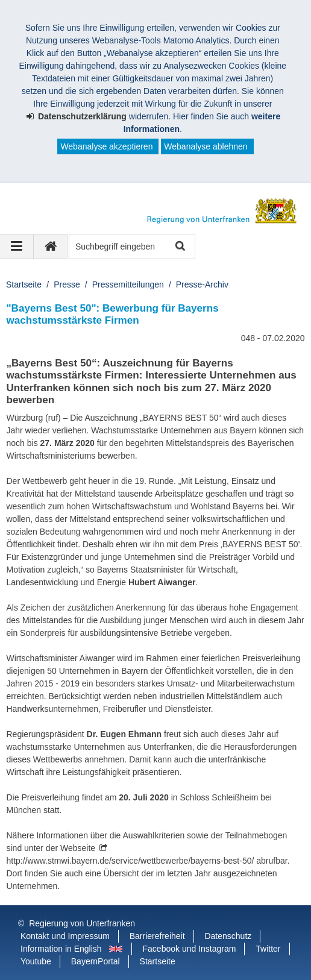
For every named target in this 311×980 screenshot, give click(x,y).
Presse (67, 284)
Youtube (36, 961)
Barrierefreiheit (157, 936)
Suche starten (179, 247)
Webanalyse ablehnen (206, 146)
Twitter (268, 949)
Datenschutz (228, 936)
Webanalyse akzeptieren (106, 146)
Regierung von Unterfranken (82, 923)
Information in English (61, 949)
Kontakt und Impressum (65, 936)
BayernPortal (96, 961)
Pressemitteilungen (128, 284)
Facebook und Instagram (190, 949)
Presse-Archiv (202, 284)
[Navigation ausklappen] (17, 247)
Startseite (24, 284)
